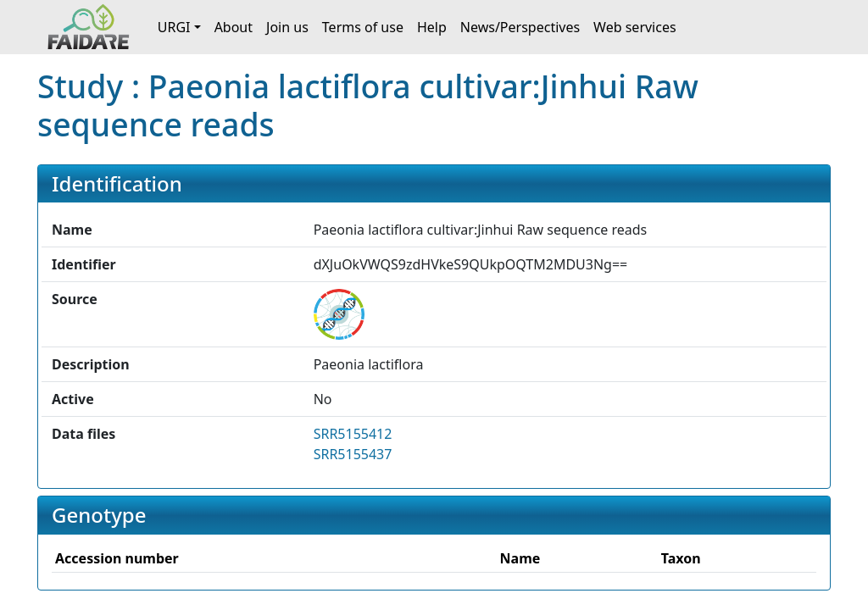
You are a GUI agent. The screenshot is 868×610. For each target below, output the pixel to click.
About (234, 27)
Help (432, 27)
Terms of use (363, 27)
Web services (635, 27)
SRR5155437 (353, 454)
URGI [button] (174, 27)
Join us (287, 27)
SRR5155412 (353, 434)
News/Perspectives (520, 27)
